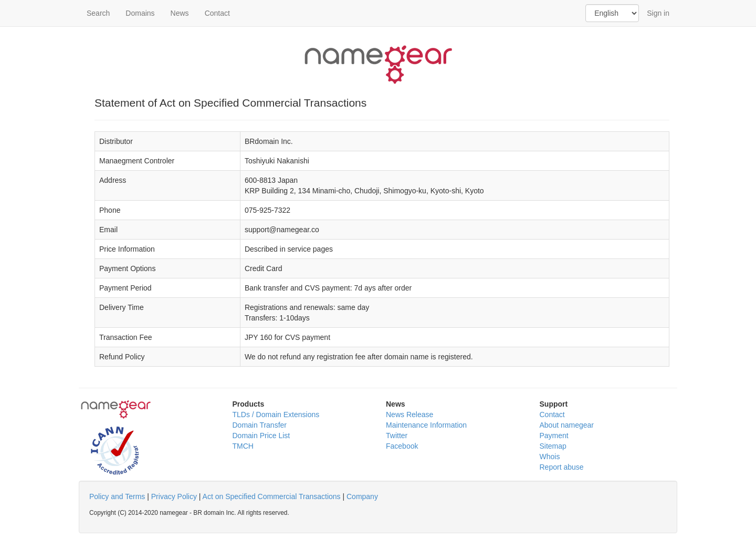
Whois (550, 457)
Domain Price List (261, 436)
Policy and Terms (117, 496)
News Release (409, 415)
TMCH (243, 446)
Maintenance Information (426, 425)
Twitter (397, 436)
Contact (217, 13)
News (180, 13)
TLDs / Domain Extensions (276, 415)
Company (362, 496)
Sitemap (553, 446)
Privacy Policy (174, 496)
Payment (554, 436)
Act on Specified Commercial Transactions (272, 496)
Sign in (658, 13)
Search (98, 13)
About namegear (567, 425)
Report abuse (562, 467)
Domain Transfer (260, 425)
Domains (140, 13)
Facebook (402, 446)
